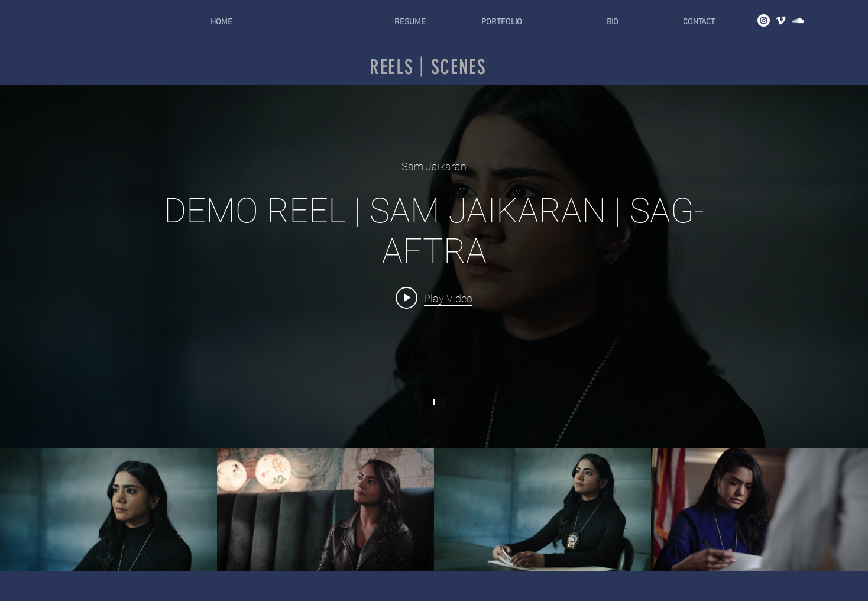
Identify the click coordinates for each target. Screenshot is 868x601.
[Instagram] (764, 20)
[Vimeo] (781, 20)
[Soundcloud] (798, 20)
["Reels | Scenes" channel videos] (434, 509)
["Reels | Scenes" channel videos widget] (434, 328)
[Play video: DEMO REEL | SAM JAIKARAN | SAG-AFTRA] (434, 298)
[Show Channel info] (434, 400)
